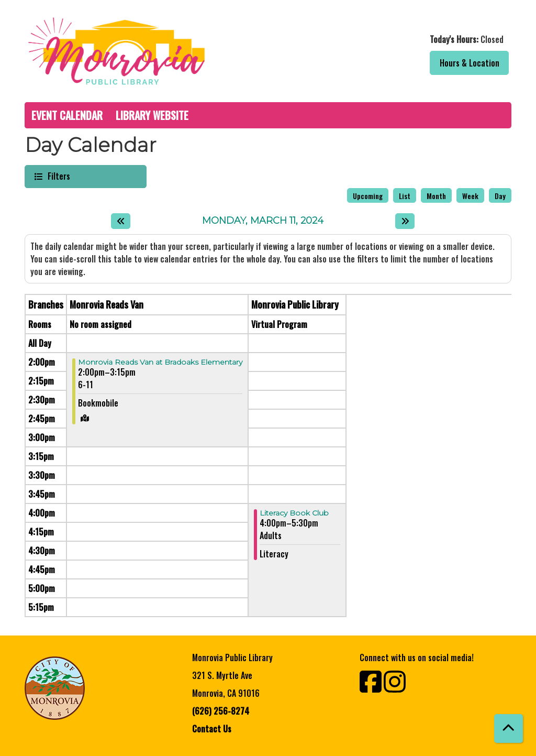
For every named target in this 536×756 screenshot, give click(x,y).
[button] (392, 39)
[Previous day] (121, 221)
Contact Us (212, 729)
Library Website (152, 115)
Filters (58, 176)
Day (500, 196)
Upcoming (368, 196)
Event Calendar (67, 115)
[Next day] (405, 221)
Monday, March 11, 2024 (263, 221)
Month (436, 196)
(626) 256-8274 (221, 711)
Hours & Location (470, 63)
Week (470, 196)
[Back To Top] (509, 728)
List (405, 196)
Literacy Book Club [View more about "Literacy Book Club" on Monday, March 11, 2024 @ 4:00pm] (294, 513)
